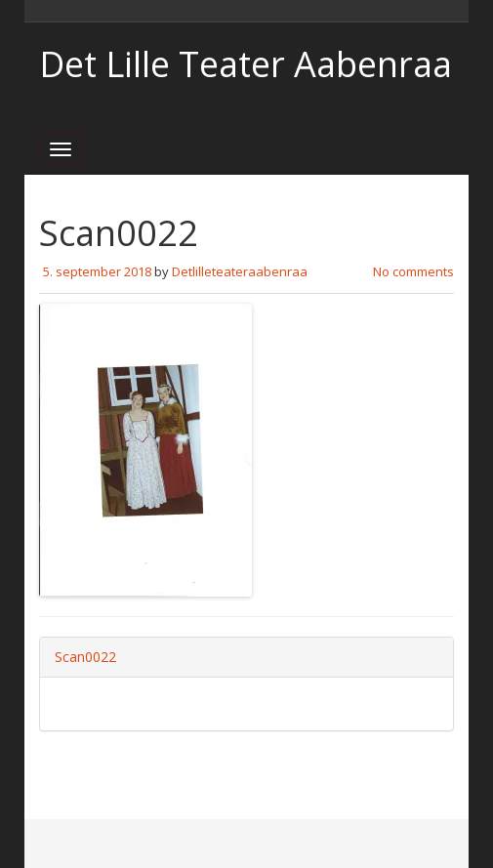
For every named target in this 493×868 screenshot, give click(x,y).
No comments (413, 271)
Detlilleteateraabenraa (240, 271)
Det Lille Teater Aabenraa (246, 64)
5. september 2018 (97, 271)
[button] (145, 450)
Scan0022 (85, 657)
